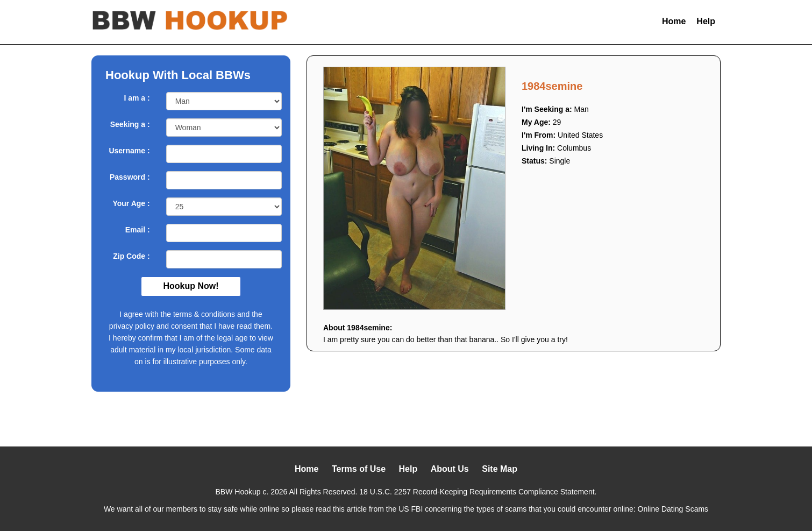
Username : (129, 151)
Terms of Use (359, 469)
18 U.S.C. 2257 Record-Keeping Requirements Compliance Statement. (478, 492)
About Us (450, 469)
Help (706, 21)
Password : (130, 177)
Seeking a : (130, 124)
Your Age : (131, 203)
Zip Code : (131, 256)
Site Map (500, 469)
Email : (138, 230)
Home (674, 21)
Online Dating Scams (673, 509)
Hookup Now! (191, 286)
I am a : (137, 98)
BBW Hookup (238, 492)
